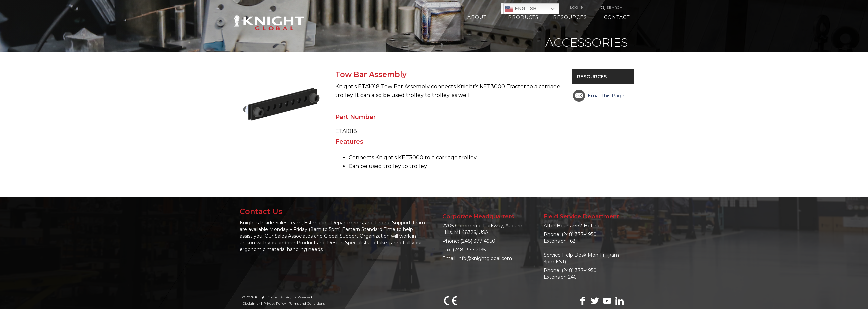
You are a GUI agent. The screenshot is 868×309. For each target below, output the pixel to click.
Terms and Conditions (307, 303)
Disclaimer (251, 303)
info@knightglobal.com (485, 258)
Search (611, 8)
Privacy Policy (274, 303)
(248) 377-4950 (478, 241)
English (521, 9)
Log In (577, 7)
